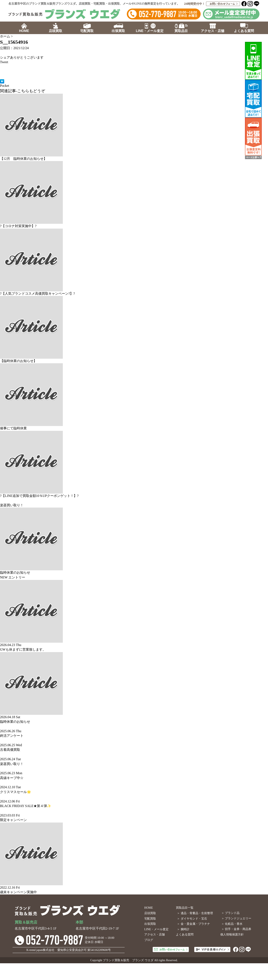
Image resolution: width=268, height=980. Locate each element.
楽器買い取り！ (12, 505)
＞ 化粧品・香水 (232, 924)
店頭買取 (150, 913)
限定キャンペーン (13, 820)
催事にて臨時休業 (13, 428)
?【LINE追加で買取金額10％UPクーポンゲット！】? (39, 496)
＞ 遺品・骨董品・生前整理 (195, 913)
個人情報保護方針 (232, 935)
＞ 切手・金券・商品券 (236, 929)
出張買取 (150, 924)
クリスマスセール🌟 (15, 792)
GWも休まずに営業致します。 (23, 649)
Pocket (5, 86)
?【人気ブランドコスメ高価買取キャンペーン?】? (37, 294)
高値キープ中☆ (12, 778)
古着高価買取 (10, 750)
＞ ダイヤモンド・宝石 (192, 919)
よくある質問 (185, 935)
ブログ (149, 940)
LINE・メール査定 (156, 929)
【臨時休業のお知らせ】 (18, 361)
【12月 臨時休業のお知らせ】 (23, 159)
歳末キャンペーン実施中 (18, 892)
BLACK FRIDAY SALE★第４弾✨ (26, 806)
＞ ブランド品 (231, 913)
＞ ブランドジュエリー (236, 918)
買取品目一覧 (185, 908)
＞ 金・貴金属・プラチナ (193, 924)
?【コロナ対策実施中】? (18, 226)
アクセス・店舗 (155, 935)
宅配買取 (150, 919)
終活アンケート (12, 736)
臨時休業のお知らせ (15, 573)
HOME (149, 908)
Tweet (4, 62)
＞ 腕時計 (183, 929)
